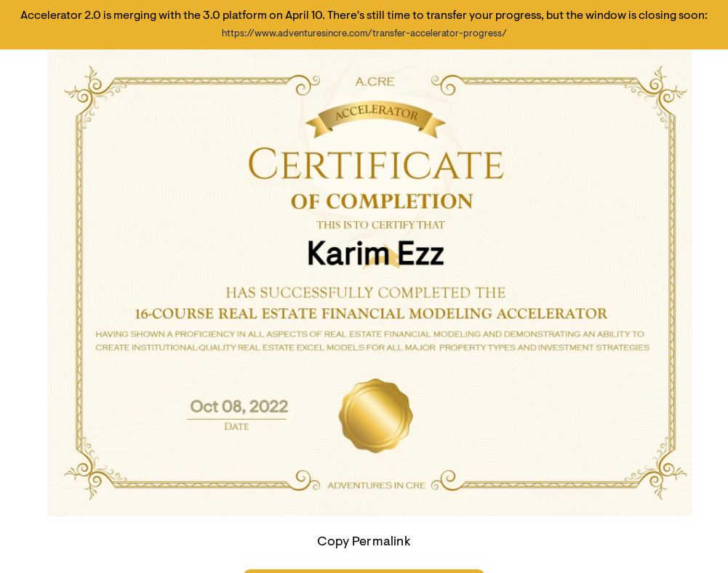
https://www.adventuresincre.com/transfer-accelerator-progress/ (364, 34)
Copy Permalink (364, 542)
